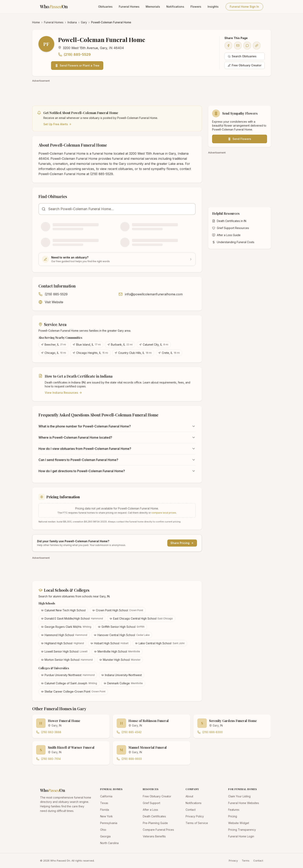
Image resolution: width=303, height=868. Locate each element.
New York (106, 816)
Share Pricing (182, 543)
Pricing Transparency (242, 830)
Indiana (72, 22)
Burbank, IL (120, 345)
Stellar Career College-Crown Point (73, 691)
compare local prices (164, 513)
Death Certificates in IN (229, 221)
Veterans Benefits (154, 836)
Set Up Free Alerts (57, 124)
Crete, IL (169, 353)
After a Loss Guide (226, 235)
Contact (191, 810)
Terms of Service (197, 823)
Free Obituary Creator (245, 65)
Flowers (196, 7)
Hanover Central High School (122, 635)
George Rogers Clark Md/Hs (66, 627)
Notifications (175, 7)
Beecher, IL (54, 345)
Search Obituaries (242, 56)
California (106, 796)
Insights (213, 7)
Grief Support (151, 803)
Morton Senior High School (67, 660)
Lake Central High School (160, 643)
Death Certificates (154, 816)
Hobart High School (109, 643)
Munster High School (120, 660)
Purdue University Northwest (68, 675)
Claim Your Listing (239, 796)
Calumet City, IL (154, 345)
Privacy (233, 861)
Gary (84, 22)
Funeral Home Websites (244, 803)
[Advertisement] (150, 92)
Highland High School (62, 643)
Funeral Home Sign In (244, 7)
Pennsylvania (109, 823)
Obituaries (105, 7)
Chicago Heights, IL (90, 353)
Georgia (105, 836)
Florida (105, 810)
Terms (246, 861)
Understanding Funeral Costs (233, 242)
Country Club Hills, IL (133, 353)
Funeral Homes (129, 7)
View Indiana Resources (63, 393)
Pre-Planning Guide (155, 823)
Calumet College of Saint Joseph (69, 683)
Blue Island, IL (87, 345)
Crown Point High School (118, 610)
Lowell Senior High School (64, 651)
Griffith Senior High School (121, 627)
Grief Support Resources (231, 228)
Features (234, 810)
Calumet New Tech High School (63, 610)
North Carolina (109, 843)
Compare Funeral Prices (158, 830)
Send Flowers (239, 139)
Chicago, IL (54, 353)
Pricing (233, 816)
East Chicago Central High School (141, 618)
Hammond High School (64, 635)
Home (36, 22)
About (189, 796)
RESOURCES (151, 789)
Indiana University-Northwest (122, 675)
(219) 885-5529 (74, 54)
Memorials (153, 7)
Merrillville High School (117, 651)
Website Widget (239, 823)
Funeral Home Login (241, 836)
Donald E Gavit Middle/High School (72, 618)
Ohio (103, 830)
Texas (104, 803)
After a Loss (150, 810)
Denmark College (123, 683)
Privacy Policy (195, 816)
